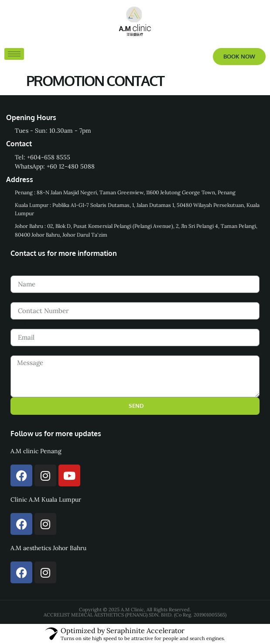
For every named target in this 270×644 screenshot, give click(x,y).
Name (19, 271)
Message (23, 351)
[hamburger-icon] (14, 54)
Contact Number (35, 297)
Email (19, 324)
